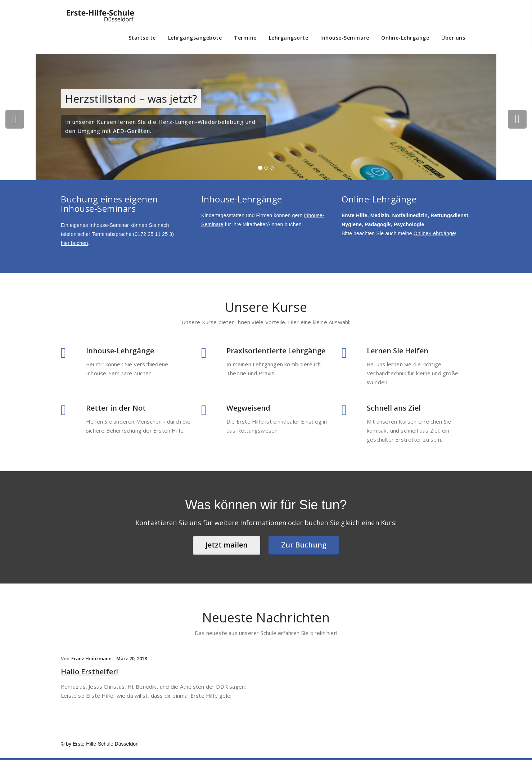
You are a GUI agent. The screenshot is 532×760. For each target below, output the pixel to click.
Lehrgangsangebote (195, 38)
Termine (245, 38)
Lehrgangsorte (289, 38)
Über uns (453, 38)
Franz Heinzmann (91, 658)
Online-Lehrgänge (405, 38)
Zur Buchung (304, 545)
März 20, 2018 (132, 658)
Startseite (142, 38)
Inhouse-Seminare (345, 38)
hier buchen (74, 243)
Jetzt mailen (227, 545)
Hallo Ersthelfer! (89, 672)
